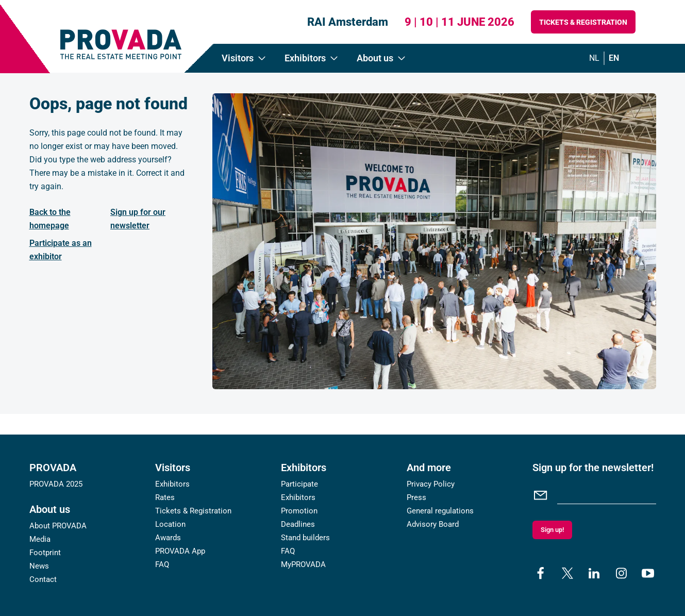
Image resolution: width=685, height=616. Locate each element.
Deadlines (298, 524)
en (614, 58)
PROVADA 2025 (56, 484)
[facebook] (541, 573)
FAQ (162, 564)
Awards (168, 538)
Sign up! (552, 530)
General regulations (440, 511)
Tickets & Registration (583, 22)
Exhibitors (172, 484)
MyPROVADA (303, 564)
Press (416, 497)
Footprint (45, 553)
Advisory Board (433, 524)
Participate (299, 484)
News (39, 566)
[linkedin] (594, 573)
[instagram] (621, 573)
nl (594, 58)
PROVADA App (180, 551)
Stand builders (305, 538)
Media (40, 539)
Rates (165, 497)
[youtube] (648, 573)
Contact (43, 579)
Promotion (299, 511)
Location (170, 524)
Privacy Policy (431, 484)
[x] (567, 573)
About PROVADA (58, 526)
